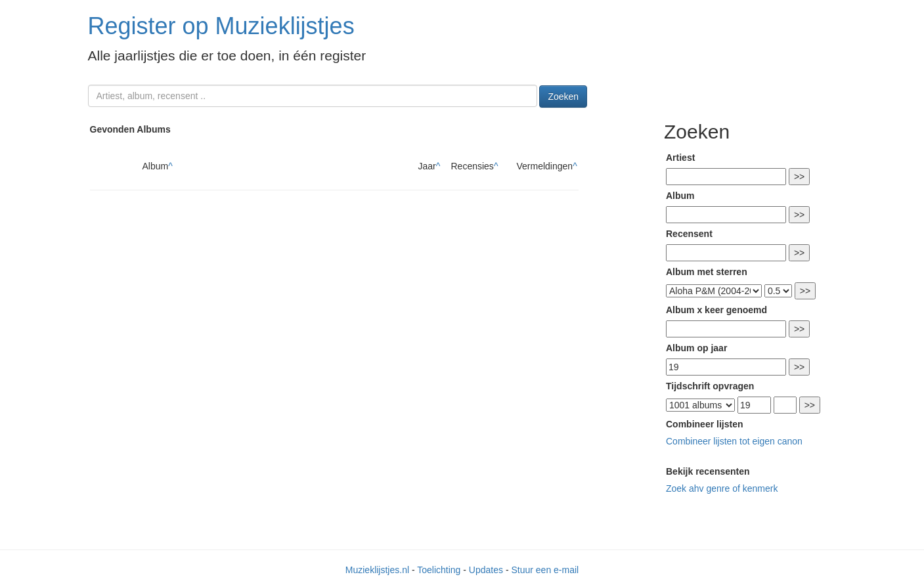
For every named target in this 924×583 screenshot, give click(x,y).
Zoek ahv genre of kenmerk (722, 488)
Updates (486, 570)
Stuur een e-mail (545, 570)
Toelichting (439, 570)
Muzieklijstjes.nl (377, 570)
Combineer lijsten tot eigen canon (734, 441)
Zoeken (563, 97)
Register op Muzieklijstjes (221, 26)
